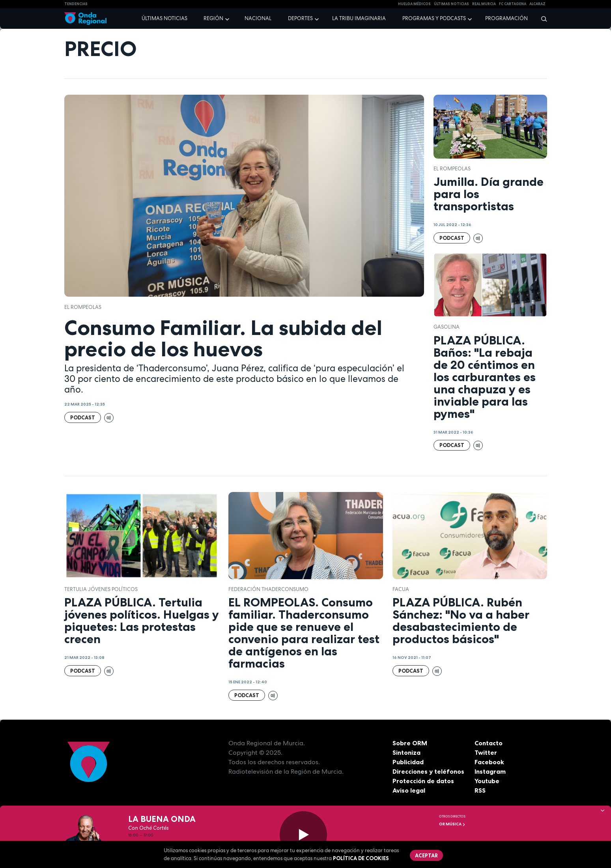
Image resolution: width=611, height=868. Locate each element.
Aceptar (426, 855)
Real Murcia (484, 4)
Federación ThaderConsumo (268, 589)
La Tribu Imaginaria (359, 18)
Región (213, 18)
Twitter (486, 752)
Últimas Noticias (451, 4)
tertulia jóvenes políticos (101, 589)
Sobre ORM (410, 743)
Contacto (489, 743)
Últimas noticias (164, 18)
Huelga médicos (414, 4)
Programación (506, 18)
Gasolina (447, 327)
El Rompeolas (83, 307)
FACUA (401, 589)
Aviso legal (409, 790)
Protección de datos (423, 781)
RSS (480, 790)
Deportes (300, 18)
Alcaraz (537, 4)
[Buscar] (541, 19)
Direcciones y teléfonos (428, 771)
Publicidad (408, 762)
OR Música (452, 824)
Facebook (489, 762)
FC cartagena (513, 4)
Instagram (490, 771)
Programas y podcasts (434, 18)
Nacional (258, 18)
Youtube (487, 781)
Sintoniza (406, 752)
